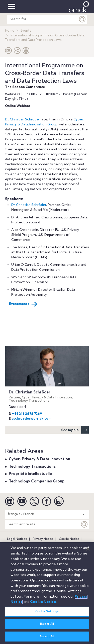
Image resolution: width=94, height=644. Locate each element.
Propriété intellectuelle (30, 474)
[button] (17, 52)
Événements (23, 304)
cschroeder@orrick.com (31, 419)
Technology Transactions (32, 467)
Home (10, 31)
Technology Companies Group (37, 481)
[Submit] (82, 19)
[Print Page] (26, 52)
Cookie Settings (47, 615)
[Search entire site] (43, 524)
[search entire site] (43, 19)
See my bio (75, 430)
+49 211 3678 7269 (27, 414)
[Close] (88, 552)
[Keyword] (84, 524)
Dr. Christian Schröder (22, 120)
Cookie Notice (69, 539)
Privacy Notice (43, 539)
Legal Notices (17, 539)
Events (26, 31)
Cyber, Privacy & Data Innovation (39, 459)
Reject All (47, 627)
